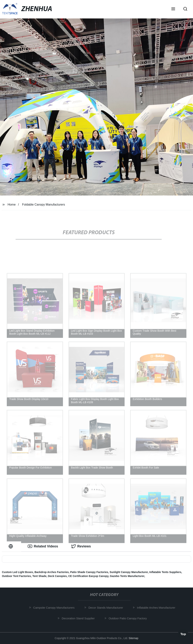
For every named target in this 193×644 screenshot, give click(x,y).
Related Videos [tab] (43, 546)
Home (12, 205)
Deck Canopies (57, 576)
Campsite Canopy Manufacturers (55, 608)
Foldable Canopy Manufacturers (44, 205)
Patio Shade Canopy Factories (89, 572)
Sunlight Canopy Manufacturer (129, 572)
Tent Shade (39, 576)
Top (183, 634)
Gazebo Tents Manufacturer (127, 576)
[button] (173, 9)
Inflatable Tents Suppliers (165, 572)
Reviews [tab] (81, 546)
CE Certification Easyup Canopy (88, 576)
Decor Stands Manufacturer (107, 608)
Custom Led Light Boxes (17, 572)
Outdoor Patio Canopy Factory (129, 618)
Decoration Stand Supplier (79, 618)
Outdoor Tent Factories (16, 576)
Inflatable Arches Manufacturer (157, 608)
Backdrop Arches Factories (52, 572)
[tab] (11, 546)
